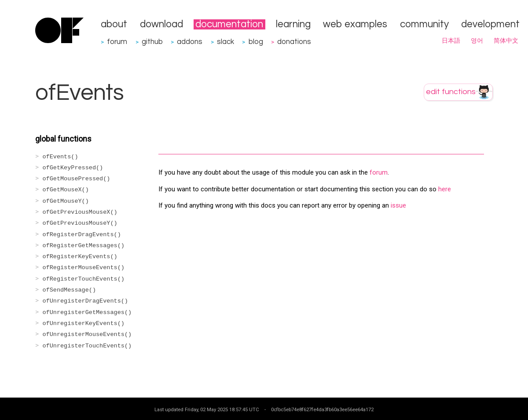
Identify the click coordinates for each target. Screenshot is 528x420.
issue (398, 205)
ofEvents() (60, 157)
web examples (355, 24)
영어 (477, 41)
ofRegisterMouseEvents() (84, 268)
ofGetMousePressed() (77, 179)
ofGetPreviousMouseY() (80, 223)
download (161, 24)
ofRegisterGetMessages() (84, 246)
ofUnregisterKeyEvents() (84, 323)
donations (294, 42)
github (152, 42)
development (490, 24)
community (424, 24)
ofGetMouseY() (66, 201)
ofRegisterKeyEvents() (80, 257)
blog (256, 42)
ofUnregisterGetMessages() (87, 312)
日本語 (451, 41)
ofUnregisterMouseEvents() (87, 334)
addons (190, 42)
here (445, 189)
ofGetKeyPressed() (73, 168)
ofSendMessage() (70, 290)
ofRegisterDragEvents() (82, 235)
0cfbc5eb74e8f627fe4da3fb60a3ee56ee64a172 (322, 409)
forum (117, 42)
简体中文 (506, 41)
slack (225, 42)
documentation (229, 24)
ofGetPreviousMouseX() (80, 212)
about (114, 24)
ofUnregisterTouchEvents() (87, 346)
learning (293, 24)
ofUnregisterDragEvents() (85, 301)
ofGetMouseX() (66, 190)
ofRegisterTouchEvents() (84, 279)
